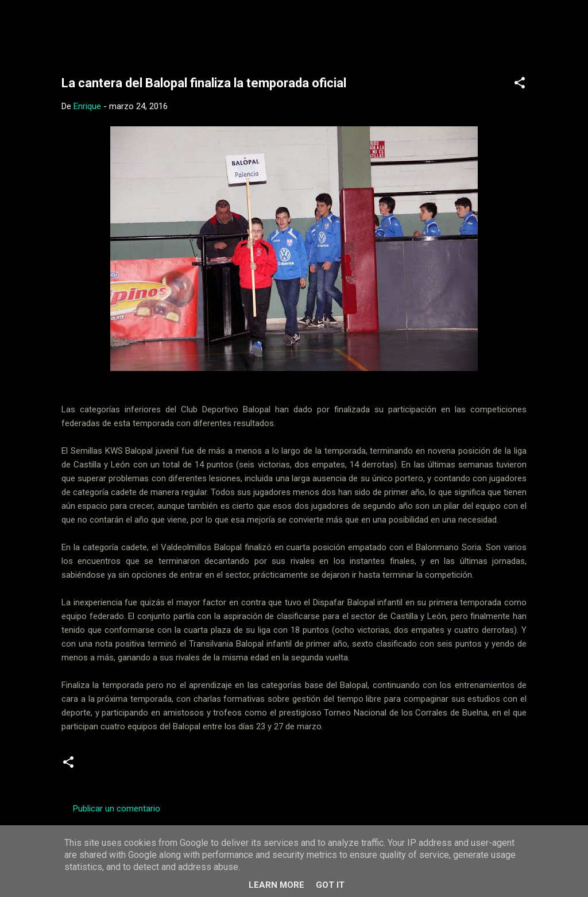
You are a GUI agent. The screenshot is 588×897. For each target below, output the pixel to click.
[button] (520, 85)
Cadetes (105, 767)
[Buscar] (543, 31)
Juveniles (203, 767)
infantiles (153, 767)
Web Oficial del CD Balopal (148, 28)
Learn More (276, 885)
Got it (330, 885)
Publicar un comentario (117, 809)
